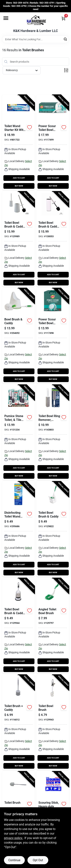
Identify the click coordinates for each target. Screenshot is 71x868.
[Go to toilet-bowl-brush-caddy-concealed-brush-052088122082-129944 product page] (19, 626)
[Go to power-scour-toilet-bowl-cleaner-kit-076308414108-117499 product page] (53, 142)
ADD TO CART (19, 178)
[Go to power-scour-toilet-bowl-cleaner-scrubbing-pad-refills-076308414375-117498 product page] (53, 336)
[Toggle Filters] (66, 70)
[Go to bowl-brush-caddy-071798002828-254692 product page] (19, 336)
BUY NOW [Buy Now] (19, 186)
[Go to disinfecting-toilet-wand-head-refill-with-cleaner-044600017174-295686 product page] (19, 529)
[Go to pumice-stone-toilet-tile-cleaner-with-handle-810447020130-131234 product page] (19, 432)
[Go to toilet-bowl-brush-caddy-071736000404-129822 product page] (53, 529)
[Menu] (6, 18)
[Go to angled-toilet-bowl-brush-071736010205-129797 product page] (53, 626)
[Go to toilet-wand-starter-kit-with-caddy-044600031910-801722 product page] (19, 142)
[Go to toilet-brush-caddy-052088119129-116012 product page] (19, 722)
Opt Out (38, 860)
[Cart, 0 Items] (63, 18)
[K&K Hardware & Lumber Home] (36, 21)
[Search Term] (36, 39)
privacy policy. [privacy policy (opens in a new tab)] (13, 838)
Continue (14, 860)
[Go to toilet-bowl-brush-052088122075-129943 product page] (53, 722)
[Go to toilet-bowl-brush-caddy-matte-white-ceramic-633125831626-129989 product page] (19, 239)
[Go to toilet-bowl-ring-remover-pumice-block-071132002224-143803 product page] (53, 432)
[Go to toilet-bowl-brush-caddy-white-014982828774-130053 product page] (53, 239)
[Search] (66, 39)
